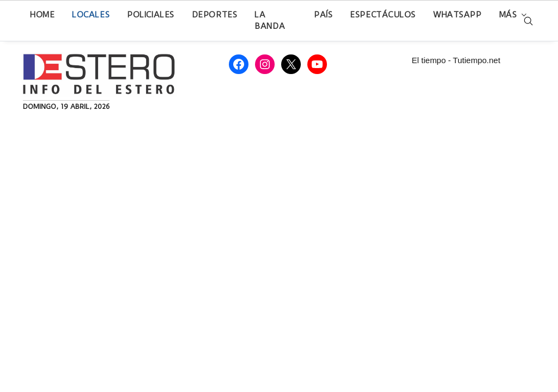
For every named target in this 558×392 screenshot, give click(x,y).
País (323, 15)
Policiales (151, 15)
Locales (91, 15)
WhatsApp (457, 15)
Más (508, 15)
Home (42, 15)
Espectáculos (383, 15)
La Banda (270, 20)
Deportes (214, 15)
